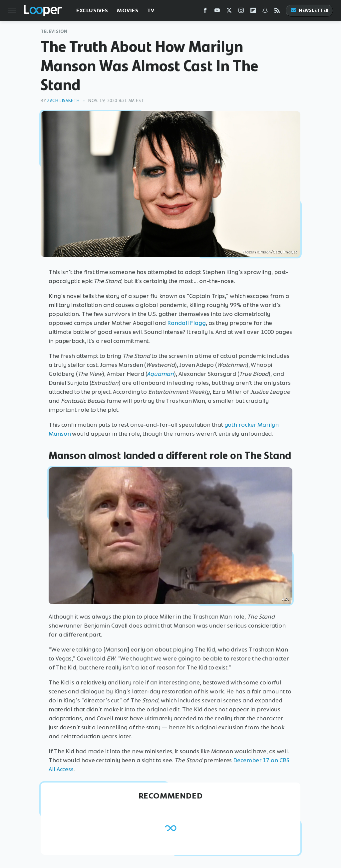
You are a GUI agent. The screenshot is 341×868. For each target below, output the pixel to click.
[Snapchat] (265, 12)
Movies (128, 10)
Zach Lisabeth (63, 101)
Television (54, 31)
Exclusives (92, 10)
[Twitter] (229, 12)
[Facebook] (205, 12)
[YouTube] (217, 12)
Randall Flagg (186, 323)
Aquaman (160, 374)
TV (151, 10)
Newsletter (309, 10)
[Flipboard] (253, 12)
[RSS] (277, 12)
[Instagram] (241, 12)
